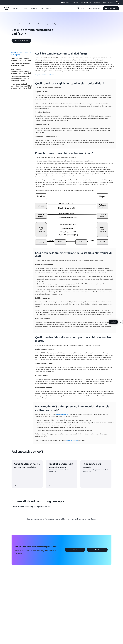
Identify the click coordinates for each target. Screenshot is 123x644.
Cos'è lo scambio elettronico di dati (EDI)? (21, 54)
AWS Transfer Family (62, 414)
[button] (16, 8)
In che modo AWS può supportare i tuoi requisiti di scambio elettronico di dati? (21, 86)
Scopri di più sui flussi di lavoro (45, 75)
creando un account (72, 440)
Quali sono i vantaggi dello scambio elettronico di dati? (21, 59)
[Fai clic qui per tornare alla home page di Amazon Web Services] (6, 9)
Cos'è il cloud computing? (19, 24)
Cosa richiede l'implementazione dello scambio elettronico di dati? (21, 71)
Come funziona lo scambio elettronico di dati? (21, 65)
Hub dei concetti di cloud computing (40, 24)
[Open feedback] (121, 322)
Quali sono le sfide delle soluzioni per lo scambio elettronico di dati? (20, 79)
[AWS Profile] (118, 2)
